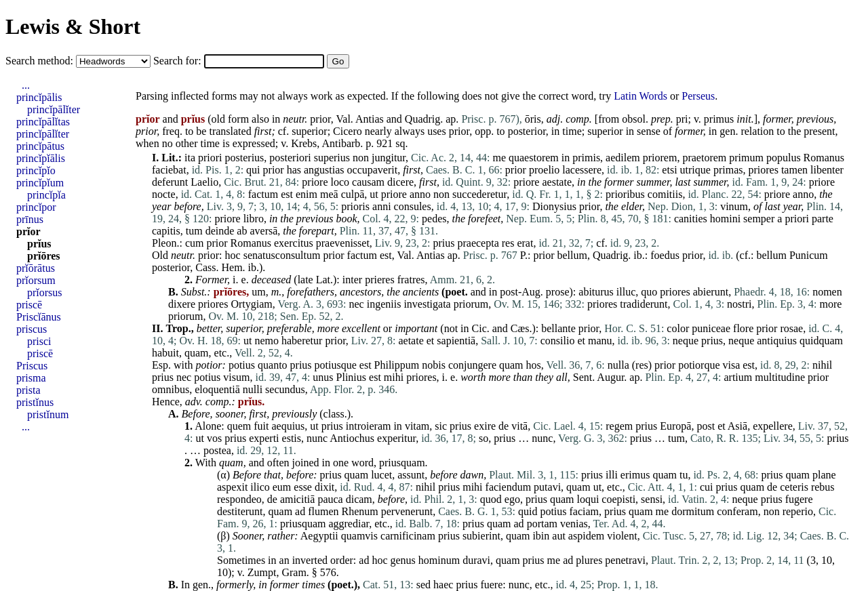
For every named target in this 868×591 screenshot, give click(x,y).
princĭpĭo (36, 170)
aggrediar (349, 524)
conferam (737, 511)
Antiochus (352, 438)
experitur (396, 438)
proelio (544, 170)
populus (784, 158)
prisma (31, 378)
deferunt (170, 182)
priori (210, 158)
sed (423, 585)
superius (332, 158)
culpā (353, 194)
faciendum (509, 487)
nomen (827, 292)
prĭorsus (45, 292)
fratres (411, 280)
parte (823, 219)
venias (574, 524)
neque (686, 341)
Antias (370, 119)
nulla (618, 365)
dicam (359, 499)
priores (763, 170)
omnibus (171, 389)
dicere (400, 182)
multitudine (780, 377)
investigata (427, 304)
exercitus (294, 243)
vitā (519, 426)
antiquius (777, 341)
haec (443, 585)
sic (441, 426)
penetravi (625, 560)
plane (824, 475)
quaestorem (534, 158)
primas (728, 170)
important (416, 328)
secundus (285, 389)
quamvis (359, 536)
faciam (585, 511)
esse (303, 487)
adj (553, 119)
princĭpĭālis (41, 158)
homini (725, 219)
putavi (547, 487)
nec (357, 304)
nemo (267, 341)
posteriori (290, 158)
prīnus (30, 219)
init (744, 119)
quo (649, 292)
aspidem (586, 536)
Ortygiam (251, 304)
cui (707, 487)
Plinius (351, 377)
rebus (823, 487)
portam (542, 524)
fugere (799, 499)
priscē (29, 305)
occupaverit (373, 170)
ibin (541, 536)
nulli (253, 389)
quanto (273, 365)
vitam (417, 426)
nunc (317, 438)
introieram (369, 426)
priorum (471, 304)
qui (253, 170)
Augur (610, 377)
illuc (626, 292)
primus (719, 119)
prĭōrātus (36, 268)
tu (684, 475)
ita (190, 158)
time (572, 131)
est (287, 194)
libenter (827, 170)
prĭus (39, 244)
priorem (660, 158)
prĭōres (44, 256)
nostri (739, 304)
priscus (32, 329)
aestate (557, 182)
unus (323, 377)
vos (214, 438)
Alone (208, 426)
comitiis (665, 194)
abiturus (596, 292)
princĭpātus (40, 146)
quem (239, 426)
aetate (411, 341)
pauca (330, 499)
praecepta (478, 243)
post (706, 426)
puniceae (711, 328)
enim (307, 194)
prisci (39, 341)
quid (528, 511)
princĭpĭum (40, 183)
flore (743, 328)
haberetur (302, 341)
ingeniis (384, 304)
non (361, 158)
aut (559, 536)
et (431, 341)
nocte (164, 194)
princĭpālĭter (54, 109)
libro (254, 219)
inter (352, 280)
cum (195, 243)
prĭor (28, 231)
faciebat (169, 170)
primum (746, 158)
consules (413, 206)
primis (586, 158)
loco (340, 182)
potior (209, 365)
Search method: (41, 61)
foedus (665, 255)
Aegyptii (319, 536)
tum (194, 231)
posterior (527, 131)
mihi (394, 377)
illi (612, 475)
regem (619, 426)
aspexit (232, 487)
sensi (652, 499)
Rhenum (360, 511)
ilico (260, 487)
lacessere (582, 170)
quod (491, 499)
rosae (791, 328)
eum (282, 487)
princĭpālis (39, 97)
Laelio (204, 182)
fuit (261, 426)
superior (309, 131)
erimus (635, 475)
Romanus (824, 158)
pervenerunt (407, 511)
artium (738, 377)
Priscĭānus (39, 317)
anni (382, 206)
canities (691, 219)
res (508, 243)
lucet (381, 475)
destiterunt (240, 511)
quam (197, 353)
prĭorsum (36, 280)
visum (236, 377)
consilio (558, 341)
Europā (675, 426)
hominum (439, 560)
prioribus (625, 194)
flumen (323, 511)
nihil (822, 365)
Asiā (737, 426)
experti (264, 438)
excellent (361, 328)
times (313, 585)
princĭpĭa (46, 195)
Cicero (348, 131)
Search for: (179, 61)
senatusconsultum (282, 255)
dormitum (693, 511)
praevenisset (343, 243)
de (504, 426)
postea (217, 450)
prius (443, 243)
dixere (182, 304)
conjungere (472, 365)
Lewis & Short (73, 26)
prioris (355, 206)
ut (374, 194)
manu (600, 341)
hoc (233, 255)
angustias (324, 170)
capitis (166, 231)
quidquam (821, 341)
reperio (798, 511)
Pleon (164, 243)
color (678, 328)
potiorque (699, 365)
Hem (232, 267)
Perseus (698, 96)
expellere (773, 426)
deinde (220, 231)
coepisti (618, 499)
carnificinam (408, 536)
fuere (491, 585)
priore (315, 182)
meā (329, 194)
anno (420, 194)
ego (512, 499)
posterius (245, 158)
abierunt (711, 292)
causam (368, 182)
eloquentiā (217, 389)
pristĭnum (48, 414)
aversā (263, 231)
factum (263, 194)
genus (403, 560)
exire (485, 426)
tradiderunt (644, 304)
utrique (695, 170)
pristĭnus (35, 402)
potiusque (336, 365)
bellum (572, 255)
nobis (434, 365)
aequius (288, 426)
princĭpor (36, 207)
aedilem (623, 158)
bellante (558, 328)
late (305, 280)
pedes (434, 219)
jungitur (389, 158)
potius (242, 365)
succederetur (479, 194)
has (294, 170)
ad (300, 511)
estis (292, 438)
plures (589, 560)
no (167, 143)
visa (731, 365)
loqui (588, 499)
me (499, 158)
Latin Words (640, 96)
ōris (533, 119)
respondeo (239, 499)
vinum (734, 206)
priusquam (402, 463)
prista (28, 390)
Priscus (32, 366)
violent (622, 536)
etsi (669, 170)
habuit (165, 353)
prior (320, 119)
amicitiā (298, 499)
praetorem (704, 158)
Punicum (809, 255)
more (831, 304)
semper (759, 219)
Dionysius (554, 206)
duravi (476, 560)
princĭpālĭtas (43, 122)
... (26, 85)
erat (525, 243)
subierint (481, 536)
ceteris (794, 487)
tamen (794, 170)
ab (242, 231)
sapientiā (456, 341)
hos (534, 365)
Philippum (397, 365)
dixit (324, 487)
